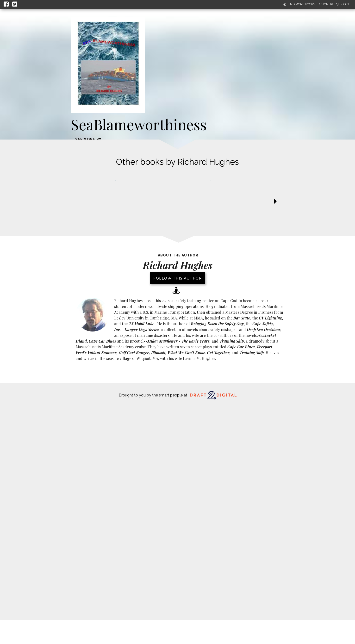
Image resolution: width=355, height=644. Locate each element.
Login (342, 4)
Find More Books (299, 4)
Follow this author (177, 278)
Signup (325, 4)
